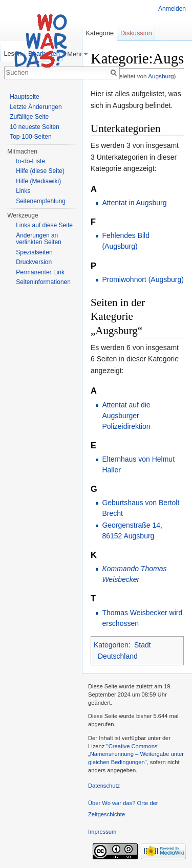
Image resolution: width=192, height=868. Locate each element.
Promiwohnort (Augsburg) (143, 279)
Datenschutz (104, 786)
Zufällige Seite (29, 117)
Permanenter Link (40, 272)
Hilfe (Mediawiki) (38, 181)
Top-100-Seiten (30, 137)
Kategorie (100, 33)
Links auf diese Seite (44, 225)
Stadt (143, 645)
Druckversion (34, 262)
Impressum (102, 832)
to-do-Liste (30, 161)
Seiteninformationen (43, 282)
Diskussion (136, 33)
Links (23, 191)
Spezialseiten (34, 252)
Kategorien (111, 645)
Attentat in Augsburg (134, 203)
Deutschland (118, 656)
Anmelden (172, 9)
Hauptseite (24, 97)
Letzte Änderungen (36, 107)
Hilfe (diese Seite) (40, 171)
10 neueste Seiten (35, 127)
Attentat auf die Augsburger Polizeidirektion (126, 416)
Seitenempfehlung (41, 201)
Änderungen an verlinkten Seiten (39, 239)
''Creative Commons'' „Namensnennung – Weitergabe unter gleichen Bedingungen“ (136, 754)
